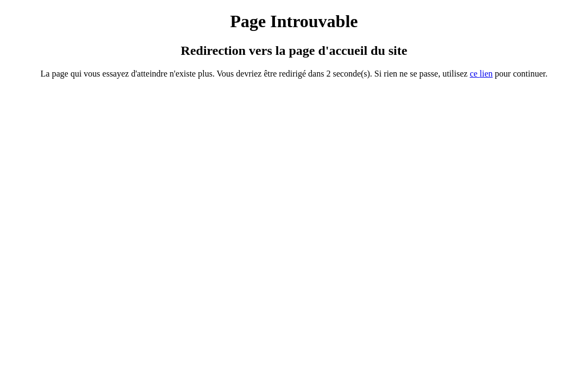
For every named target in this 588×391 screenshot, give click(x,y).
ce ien (481, 74)
